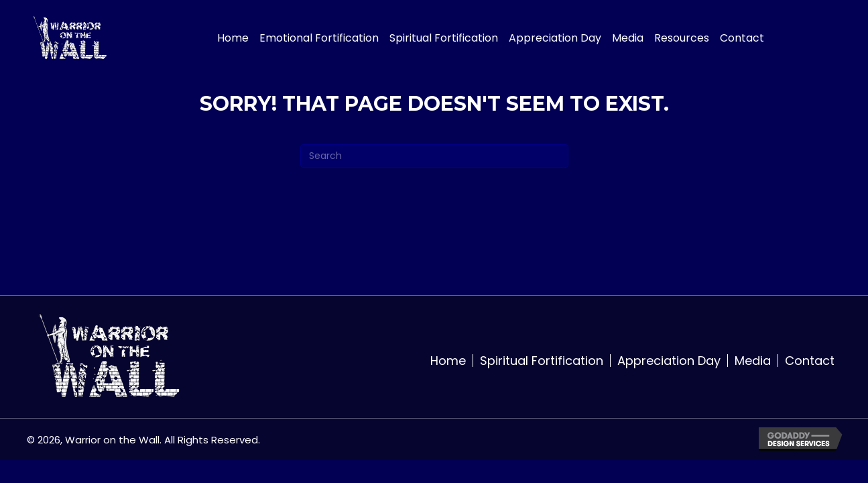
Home (448, 361)
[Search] (434, 156)
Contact (810, 361)
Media (753, 361)
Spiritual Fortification (542, 361)
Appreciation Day (669, 361)
